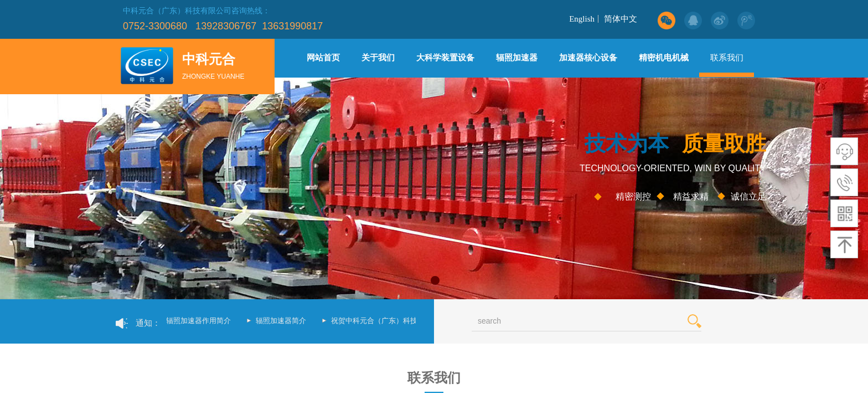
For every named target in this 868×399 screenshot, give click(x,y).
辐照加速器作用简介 (200, 321)
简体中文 (621, 19)
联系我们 (727, 58)
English (582, 19)
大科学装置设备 (445, 58)
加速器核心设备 (588, 58)
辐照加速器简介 (283, 321)
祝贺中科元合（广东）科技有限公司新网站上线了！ (415, 321)
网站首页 (323, 58)
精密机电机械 (664, 58)
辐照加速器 (517, 58)
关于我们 (378, 58)
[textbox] (573, 321)
